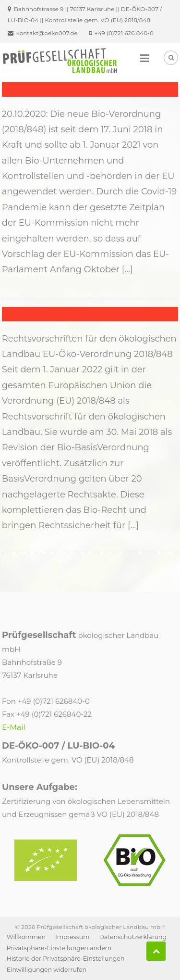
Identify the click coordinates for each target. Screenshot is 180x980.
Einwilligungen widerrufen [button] (47, 970)
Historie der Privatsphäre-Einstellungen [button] (66, 959)
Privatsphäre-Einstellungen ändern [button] (59, 948)
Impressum (72, 937)
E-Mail (14, 727)
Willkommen (26, 937)
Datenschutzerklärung (133, 937)
